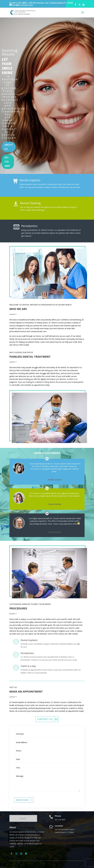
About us (9, 147)
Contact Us (45, 719)
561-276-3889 (7, 162)
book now (22, 800)
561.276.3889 (60, 820)
